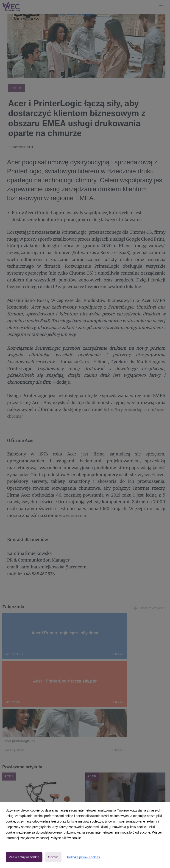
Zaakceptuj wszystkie (24, 857)
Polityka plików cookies (83, 857)
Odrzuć (53, 857)
